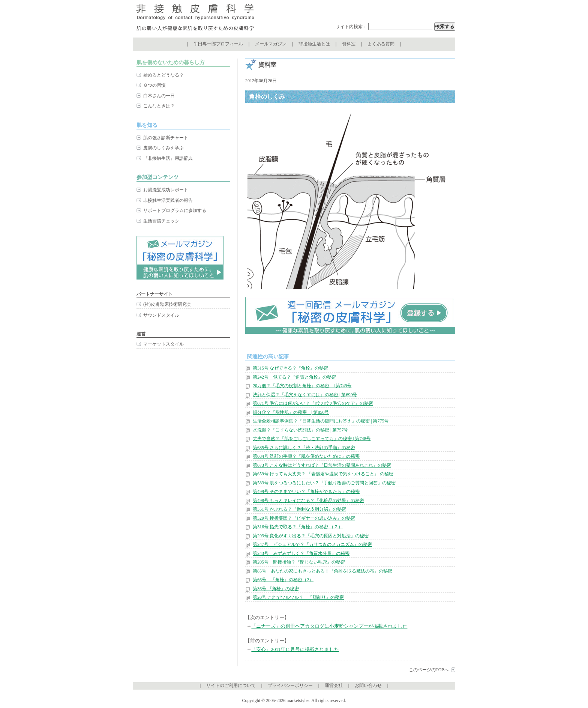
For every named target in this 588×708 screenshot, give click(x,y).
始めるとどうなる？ (163, 75)
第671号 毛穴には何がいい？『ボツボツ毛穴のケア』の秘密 (313, 403)
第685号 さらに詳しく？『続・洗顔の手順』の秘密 (304, 448)
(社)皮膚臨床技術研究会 (167, 304)
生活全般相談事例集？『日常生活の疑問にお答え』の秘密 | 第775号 (321, 421)
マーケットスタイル (163, 344)
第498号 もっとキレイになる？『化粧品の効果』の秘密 (308, 501)
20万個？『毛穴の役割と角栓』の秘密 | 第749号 (302, 386)
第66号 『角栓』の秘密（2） (283, 580)
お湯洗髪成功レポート (166, 190)
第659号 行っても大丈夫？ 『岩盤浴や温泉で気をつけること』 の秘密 (323, 474)
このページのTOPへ (429, 670)
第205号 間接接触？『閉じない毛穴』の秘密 (299, 562)
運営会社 (334, 685)
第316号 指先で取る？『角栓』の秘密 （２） (298, 527)
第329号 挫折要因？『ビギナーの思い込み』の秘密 (304, 518)
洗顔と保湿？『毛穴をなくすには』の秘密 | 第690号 (305, 395)
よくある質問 (381, 44)
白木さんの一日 (159, 96)
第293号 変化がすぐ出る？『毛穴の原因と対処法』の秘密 (311, 536)
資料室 (349, 44)
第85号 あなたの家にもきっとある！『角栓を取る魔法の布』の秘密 (322, 571)
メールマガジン (271, 44)
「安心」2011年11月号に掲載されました (295, 649)
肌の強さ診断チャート (166, 138)
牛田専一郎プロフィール (218, 44)
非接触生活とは (314, 44)
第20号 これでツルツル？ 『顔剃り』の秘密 (298, 597)
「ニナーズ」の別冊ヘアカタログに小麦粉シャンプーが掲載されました (329, 626)
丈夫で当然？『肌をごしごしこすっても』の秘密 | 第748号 (312, 439)
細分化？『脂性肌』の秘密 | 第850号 (291, 412)
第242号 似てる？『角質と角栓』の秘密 (294, 377)
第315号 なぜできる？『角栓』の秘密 (290, 368)
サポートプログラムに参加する (175, 210)
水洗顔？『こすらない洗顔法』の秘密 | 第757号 (300, 430)
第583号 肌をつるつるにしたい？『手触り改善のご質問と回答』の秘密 (324, 483)
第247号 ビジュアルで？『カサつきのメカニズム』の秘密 (312, 544)
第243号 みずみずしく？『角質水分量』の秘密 (301, 553)
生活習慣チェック (161, 221)
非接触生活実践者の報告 (168, 200)
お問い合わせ (368, 685)
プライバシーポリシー (290, 685)
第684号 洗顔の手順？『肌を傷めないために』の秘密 (306, 456)
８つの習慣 (154, 85)
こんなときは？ (159, 106)
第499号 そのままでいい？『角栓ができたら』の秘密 (306, 492)
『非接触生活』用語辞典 (168, 158)
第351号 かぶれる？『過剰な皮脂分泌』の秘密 (299, 509)
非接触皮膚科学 (195, 19)
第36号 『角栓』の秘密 (276, 589)
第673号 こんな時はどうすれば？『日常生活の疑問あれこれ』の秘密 (322, 465)
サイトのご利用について (231, 685)
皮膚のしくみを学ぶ (163, 148)
